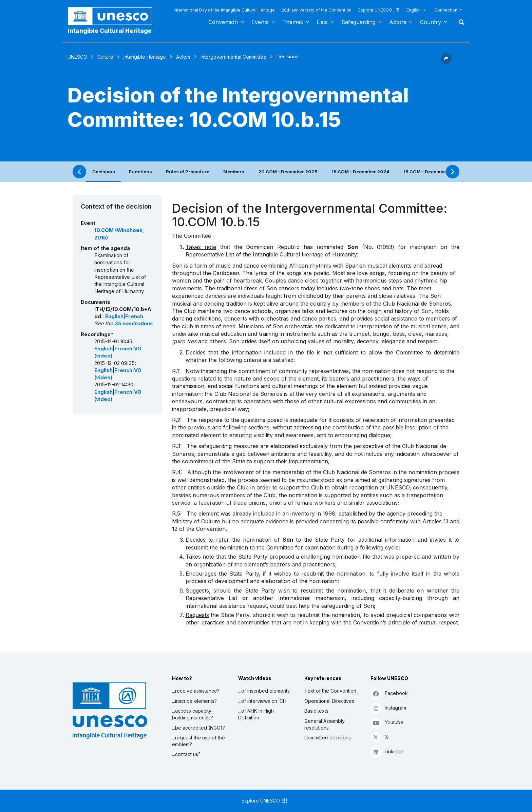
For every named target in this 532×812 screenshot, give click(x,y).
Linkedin (387, 752)
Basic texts (316, 711)
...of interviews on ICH (262, 701)
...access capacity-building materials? (193, 714)
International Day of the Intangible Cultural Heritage (224, 10)
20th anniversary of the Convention (317, 10)
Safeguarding (358, 22)
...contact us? (186, 754)
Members (234, 172)
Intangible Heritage (145, 57)
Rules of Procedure (188, 172)
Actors (398, 22)
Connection (446, 10)
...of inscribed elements (264, 691)
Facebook (389, 693)
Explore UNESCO (379, 10)
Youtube (387, 723)
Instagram (388, 708)
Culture (105, 57)
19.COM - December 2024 (360, 172)
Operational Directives (329, 701)
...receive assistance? (196, 691)
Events (260, 22)
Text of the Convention (330, 691)
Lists (322, 22)
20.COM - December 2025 (288, 172)
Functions (140, 172)
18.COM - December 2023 (432, 172)
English (414, 10)
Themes (293, 22)
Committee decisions (328, 738)
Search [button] (459, 22)
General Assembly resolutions (325, 724)
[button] (446, 62)
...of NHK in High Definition (256, 714)
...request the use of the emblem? (198, 741)
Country (431, 22)
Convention (223, 22)
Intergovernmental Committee (233, 57)
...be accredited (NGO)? (198, 728)
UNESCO (77, 57)
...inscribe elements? (194, 701)
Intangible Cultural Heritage (110, 31)
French (134, 316)
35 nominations (133, 324)
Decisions (104, 172)
